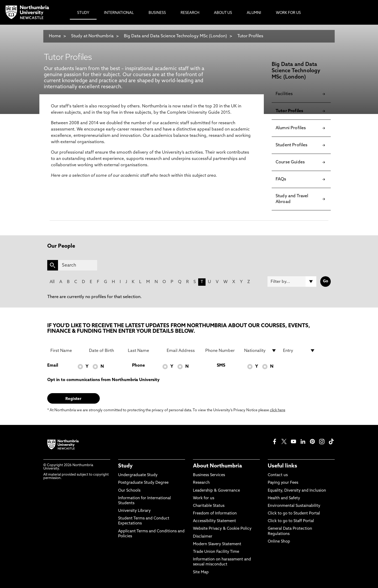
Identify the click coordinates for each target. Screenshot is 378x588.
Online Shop (279, 542)
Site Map (201, 572)
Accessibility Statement (214, 521)
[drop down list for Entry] (299, 351)
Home (55, 36)
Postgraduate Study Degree (143, 483)
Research (201, 483)
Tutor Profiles (250, 36)
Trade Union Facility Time (216, 552)
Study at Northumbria (92, 36)
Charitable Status (209, 506)
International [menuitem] (119, 13)
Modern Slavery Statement (217, 544)
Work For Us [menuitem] (288, 13)
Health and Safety (284, 498)
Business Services (209, 475)
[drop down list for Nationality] (260, 351)
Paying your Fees (283, 483)
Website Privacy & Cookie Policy (222, 529)
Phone (138, 366)
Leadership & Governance (216, 491)
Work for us (204, 498)
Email (53, 366)
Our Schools (129, 491)
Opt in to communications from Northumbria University (103, 380)
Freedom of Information (215, 514)
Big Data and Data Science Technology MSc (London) (175, 36)
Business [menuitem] (157, 13)
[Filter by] (292, 282)
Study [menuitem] (83, 13)
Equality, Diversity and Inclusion (297, 491)
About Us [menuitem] (223, 13)
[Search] (78, 265)
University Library (134, 511)
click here (278, 410)
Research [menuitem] (190, 13)
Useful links (282, 466)
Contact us (278, 475)
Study (125, 466)
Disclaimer (203, 537)
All (52, 282)
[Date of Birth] (105, 351)
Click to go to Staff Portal (291, 521)
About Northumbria (217, 466)
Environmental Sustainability (294, 506)
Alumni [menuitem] (254, 13)
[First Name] (67, 351)
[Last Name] (144, 351)
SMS (221, 366)
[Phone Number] (222, 351)
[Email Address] (183, 351)
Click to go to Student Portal (294, 514)
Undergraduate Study (138, 475)
